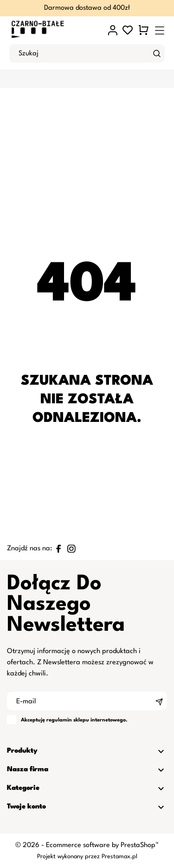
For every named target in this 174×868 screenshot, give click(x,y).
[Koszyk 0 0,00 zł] (144, 30)
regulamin (59, 720)
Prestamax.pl (119, 857)
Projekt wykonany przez (69, 857)
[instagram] (71, 549)
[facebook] (58, 549)
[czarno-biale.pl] (50, 30)
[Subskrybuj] (159, 701)
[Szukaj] (157, 53)
